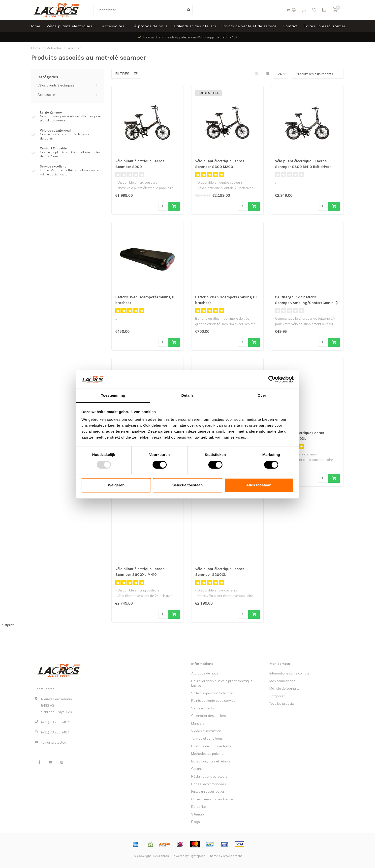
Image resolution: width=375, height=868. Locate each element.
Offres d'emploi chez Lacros (212, 799)
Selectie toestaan (188, 485)
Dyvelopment (232, 856)
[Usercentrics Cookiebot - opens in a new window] (272, 379)
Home (35, 26)
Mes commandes (282, 681)
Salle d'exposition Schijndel (212, 693)
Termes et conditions (207, 738)
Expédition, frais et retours (211, 761)
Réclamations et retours (209, 776)
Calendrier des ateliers (195, 26)
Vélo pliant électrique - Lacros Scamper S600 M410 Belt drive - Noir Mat (305, 167)
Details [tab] (187, 396)
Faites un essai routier (325, 26)
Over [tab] (262, 396)
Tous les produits (282, 703)
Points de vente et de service (250, 26)
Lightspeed (198, 856)
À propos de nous (151, 26)
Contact (290, 26)
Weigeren (116, 485)
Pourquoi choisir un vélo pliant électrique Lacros (222, 683)
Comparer (277, 696)
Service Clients (203, 708)
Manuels (198, 723)
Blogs (196, 822)
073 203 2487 (226, 37)
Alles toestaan (259, 485)
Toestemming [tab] (113, 396)
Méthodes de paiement (209, 754)
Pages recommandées (209, 784)
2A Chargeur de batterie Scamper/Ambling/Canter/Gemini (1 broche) (307, 303)
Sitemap (198, 814)
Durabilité (199, 807)
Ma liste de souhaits (284, 688)
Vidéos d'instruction (206, 731)
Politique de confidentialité (211, 746)
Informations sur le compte (289, 673)
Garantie (198, 769)
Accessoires (113, 26)
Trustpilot (7, 625)
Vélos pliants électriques (69, 26)
